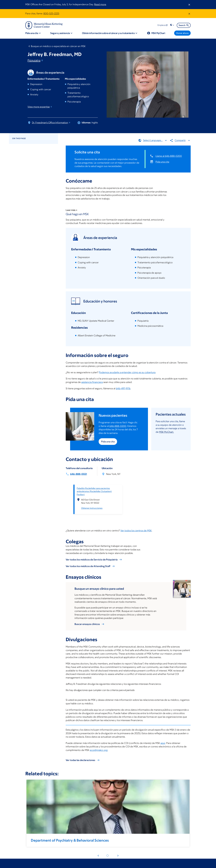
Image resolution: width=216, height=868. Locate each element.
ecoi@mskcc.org (99, 750)
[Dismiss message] (189, 5)
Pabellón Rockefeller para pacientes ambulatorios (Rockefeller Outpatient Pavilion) (94, 491)
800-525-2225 (51, 13)
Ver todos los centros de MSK (136, 531)
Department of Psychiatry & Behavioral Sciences (70, 840)
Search (184, 25)
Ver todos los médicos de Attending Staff (88, 566)
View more (40, 107)
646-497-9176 (123, 388)
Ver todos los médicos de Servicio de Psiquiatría (92, 560)
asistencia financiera (92, 382)
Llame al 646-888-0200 (169, 156)
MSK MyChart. (166, 432)
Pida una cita (162, 162)
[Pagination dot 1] (108, 856)
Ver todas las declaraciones (80, 760)
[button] (172, 25)
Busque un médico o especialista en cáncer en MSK (58, 46)
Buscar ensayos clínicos (87, 624)
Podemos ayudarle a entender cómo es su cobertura (127, 372)
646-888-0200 (118, 426)
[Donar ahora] (182, 33)
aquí (163, 743)
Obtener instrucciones (92, 508)
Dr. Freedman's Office (51, 123)
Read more (100, 4)
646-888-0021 (79, 474)
